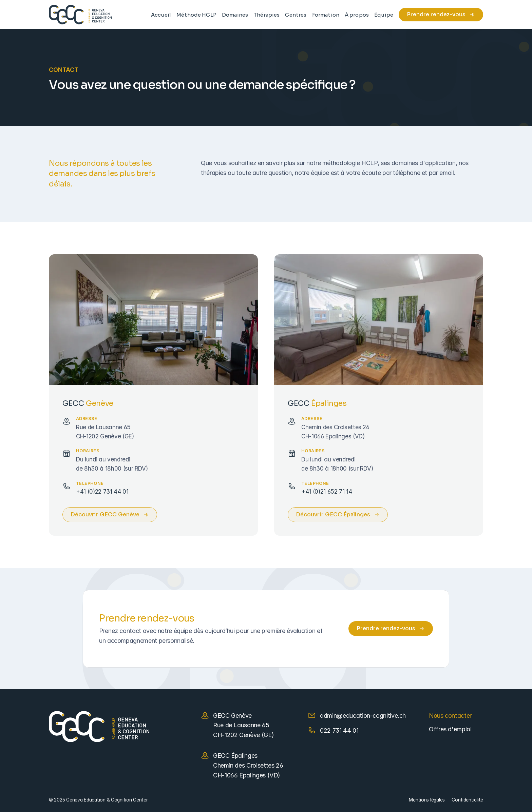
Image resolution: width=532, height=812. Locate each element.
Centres (296, 15)
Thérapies (267, 15)
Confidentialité (467, 800)
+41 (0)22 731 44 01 (102, 491)
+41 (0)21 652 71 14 (327, 491)
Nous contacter (450, 716)
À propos (357, 15)
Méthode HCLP (196, 15)
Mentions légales (427, 800)
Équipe (384, 15)
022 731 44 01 (339, 730)
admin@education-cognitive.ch (363, 716)
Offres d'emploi (450, 729)
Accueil (161, 15)
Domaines (235, 15)
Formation (326, 15)
